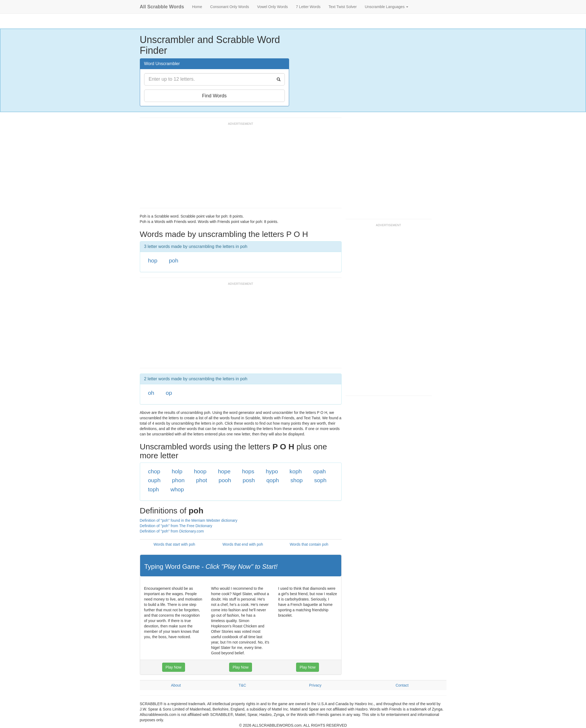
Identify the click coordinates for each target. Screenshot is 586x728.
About (176, 685)
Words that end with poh (243, 544)
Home (197, 7)
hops (248, 471)
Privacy (315, 685)
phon (178, 480)
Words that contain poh (309, 544)
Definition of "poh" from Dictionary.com (172, 531)
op (169, 393)
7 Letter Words (308, 7)
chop (154, 471)
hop (153, 260)
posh (249, 480)
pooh (225, 480)
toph (153, 489)
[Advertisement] (238, 168)
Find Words (214, 96)
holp (177, 471)
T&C (242, 685)
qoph (273, 480)
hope (224, 471)
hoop (200, 471)
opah (320, 471)
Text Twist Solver (343, 7)
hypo (272, 471)
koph (296, 471)
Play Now (174, 667)
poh (174, 260)
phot (202, 480)
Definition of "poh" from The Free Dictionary (176, 526)
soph (320, 480)
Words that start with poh (174, 544)
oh (151, 393)
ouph (154, 480)
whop (177, 489)
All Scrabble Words (162, 7)
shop (297, 480)
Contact (402, 685)
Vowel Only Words (272, 7)
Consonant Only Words (230, 7)
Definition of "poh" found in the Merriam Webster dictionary (189, 520)
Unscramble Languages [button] (387, 7)
